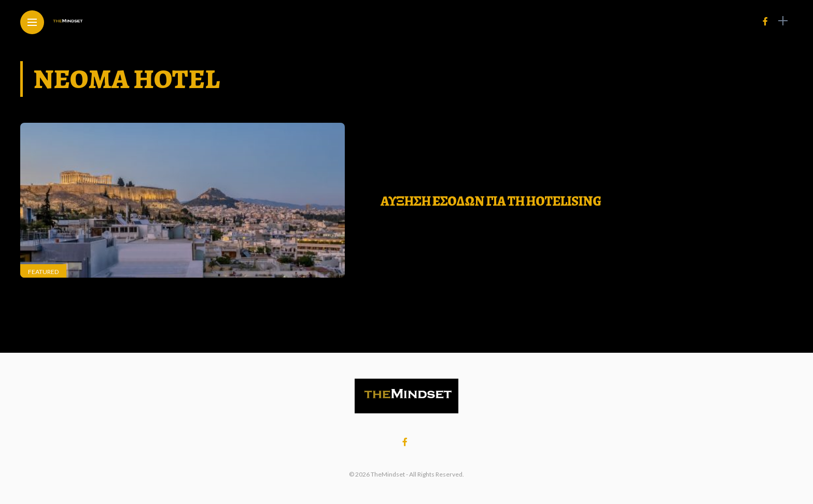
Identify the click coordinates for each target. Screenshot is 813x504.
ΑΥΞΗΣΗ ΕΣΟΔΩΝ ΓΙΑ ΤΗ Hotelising (491, 201)
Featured (43, 272)
